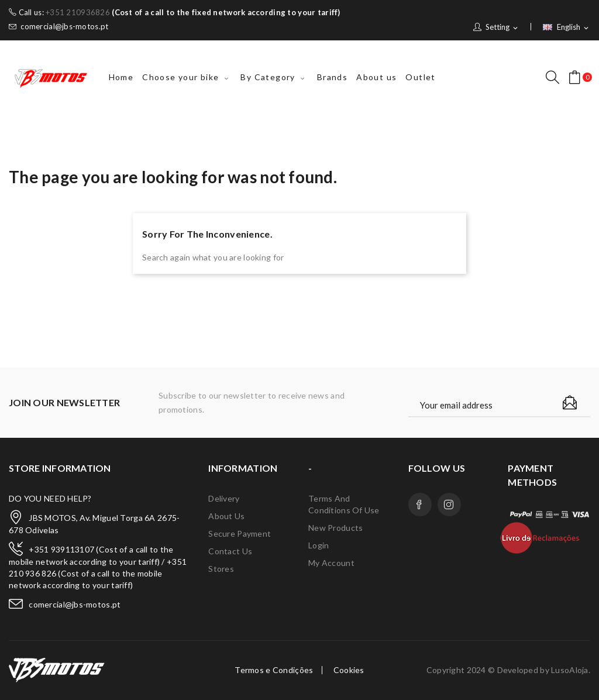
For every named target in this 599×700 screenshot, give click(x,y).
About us (226, 516)
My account (331, 563)
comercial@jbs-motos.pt (58, 27)
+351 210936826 (78, 12)
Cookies (349, 670)
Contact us (230, 551)
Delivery (224, 498)
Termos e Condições (274, 670)
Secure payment (240, 533)
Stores (221, 569)
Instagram (449, 505)
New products (335, 528)
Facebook (420, 505)
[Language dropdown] (567, 28)
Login (319, 545)
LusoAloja (570, 670)
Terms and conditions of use (344, 504)
